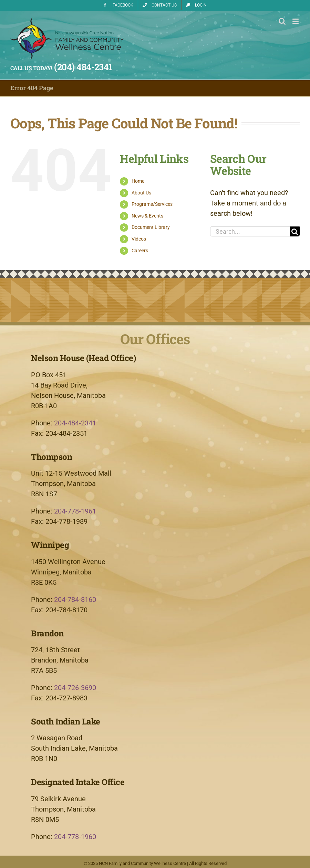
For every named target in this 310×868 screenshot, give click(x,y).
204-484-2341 (75, 423)
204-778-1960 (75, 837)
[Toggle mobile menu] (296, 21)
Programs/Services (152, 204)
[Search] (295, 231)
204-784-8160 (75, 600)
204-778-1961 (75, 511)
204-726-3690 (75, 688)
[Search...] (250, 231)
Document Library (151, 227)
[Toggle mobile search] (282, 21)
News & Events (147, 216)
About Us (141, 193)
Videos (139, 239)
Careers (140, 251)
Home (138, 181)
